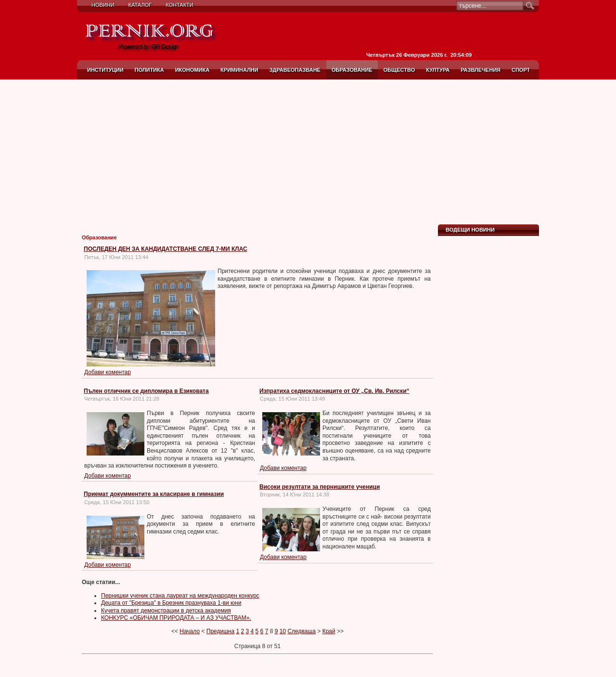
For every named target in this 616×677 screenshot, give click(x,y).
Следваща (302, 631)
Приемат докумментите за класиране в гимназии (154, 494)
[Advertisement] (308, 152)
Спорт (521, 70)
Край (329, 631)
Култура (438, 70)
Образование (352, 70)
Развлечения (481, 70)
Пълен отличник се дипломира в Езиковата (146, 391)
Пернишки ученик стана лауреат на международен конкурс (180, 596)
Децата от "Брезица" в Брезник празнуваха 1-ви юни (171, 603)
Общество (399, 70)
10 (283, 631)
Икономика (192, 70)
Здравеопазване (295, 70)
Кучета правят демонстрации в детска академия (166, 611)
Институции (105, 70)
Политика (149, 70)
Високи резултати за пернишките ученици (320, 487)
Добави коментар (108, 372)
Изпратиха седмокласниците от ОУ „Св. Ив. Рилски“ (334, 391)
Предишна (220, 631)
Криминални (239, 70)
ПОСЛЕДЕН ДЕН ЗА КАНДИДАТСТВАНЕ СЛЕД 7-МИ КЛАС (166, 249)
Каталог (140, 5)
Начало (190, 631)
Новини (103, 5)
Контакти (180, 5)
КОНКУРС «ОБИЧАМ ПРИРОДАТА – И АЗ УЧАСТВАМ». (176, 618)
